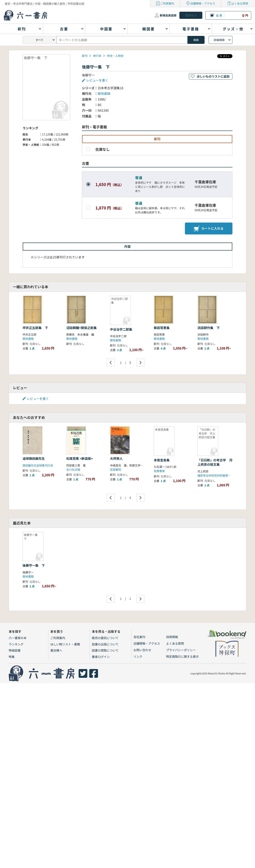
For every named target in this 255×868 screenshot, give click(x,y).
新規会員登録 (168, 15)
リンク (138, 656)
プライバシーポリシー (181, 650)
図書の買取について (105, 650)
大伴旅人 (116, 458)
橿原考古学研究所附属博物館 (215, 475)
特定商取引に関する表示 (182, 656)
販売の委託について (105, 638)
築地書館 (104, 93)
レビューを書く (97, 80)
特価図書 (15, 650)
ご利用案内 (167, 3)
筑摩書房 (159, 471)
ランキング (16, 644)
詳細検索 (219, 40)
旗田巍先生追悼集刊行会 (38, 465)
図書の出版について (105, 644)
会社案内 (139, 637)
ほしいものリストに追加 (213, 76)
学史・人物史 (115, 56)
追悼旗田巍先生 (34, 458)
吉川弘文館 (73, 470)
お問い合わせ (142, 650)
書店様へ (56, 650)
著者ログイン (101, 657)
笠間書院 (116, 470)
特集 (12, 657)
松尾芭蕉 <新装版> (80, 458)
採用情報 (172, 637)
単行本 (97, 56)
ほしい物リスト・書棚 (65, 644)
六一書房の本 (18, 638)
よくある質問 (240, 3)
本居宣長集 (162, 460)
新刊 (85, 56)
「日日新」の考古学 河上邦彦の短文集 (215, 462)
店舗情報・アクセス (203, 3)
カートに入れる (209, 229)
